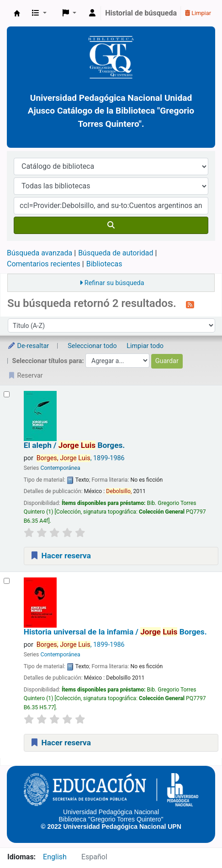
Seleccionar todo (92, 346)
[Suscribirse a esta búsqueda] (190, 304)
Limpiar (198, 13)
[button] (39, 13)
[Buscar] (111, 225)
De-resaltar (28, 346)
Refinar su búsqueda (114, 283)
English (55, 857)
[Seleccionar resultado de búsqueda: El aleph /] (7, 394)
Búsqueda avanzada (40, 253)
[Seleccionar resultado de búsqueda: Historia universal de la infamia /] (7, 581)
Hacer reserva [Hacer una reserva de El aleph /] (60, 556)
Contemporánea (60, 468)
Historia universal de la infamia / (115, 632)
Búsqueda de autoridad (116, 253)
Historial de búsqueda (141, 13)
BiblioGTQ (17, 13)
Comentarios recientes (44, 264)
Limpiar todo (145, 346)
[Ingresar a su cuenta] (92, 13)
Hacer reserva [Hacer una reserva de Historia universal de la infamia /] (60, 743)
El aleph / (74, 445)
